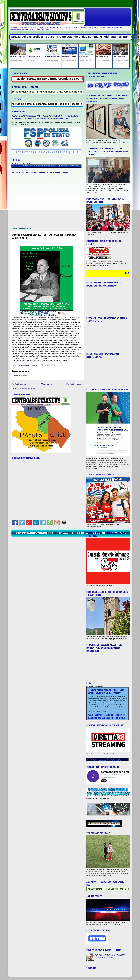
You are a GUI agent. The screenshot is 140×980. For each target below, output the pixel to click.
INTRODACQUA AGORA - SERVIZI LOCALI (112, 28)
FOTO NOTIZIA (67, 28)
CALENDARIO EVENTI (25, 28)
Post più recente (19, 384)
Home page (14, 28)
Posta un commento (21, 375)
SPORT (35, 28)
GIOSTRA (96, 28)
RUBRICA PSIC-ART (86, 28)
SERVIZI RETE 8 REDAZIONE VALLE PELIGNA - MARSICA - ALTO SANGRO (30, 30)
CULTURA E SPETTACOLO (54, 28)
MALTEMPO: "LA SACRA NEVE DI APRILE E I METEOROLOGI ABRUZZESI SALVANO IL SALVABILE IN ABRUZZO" (111, 956)
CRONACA (42, 28)
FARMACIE (76, 28)
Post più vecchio (74, 384)
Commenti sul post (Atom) (27, 388)
